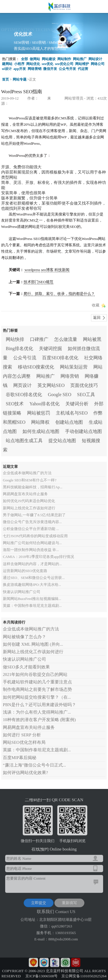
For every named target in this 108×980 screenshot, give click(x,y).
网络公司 (98, 64)
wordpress (32, 270)
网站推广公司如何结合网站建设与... (32, 539)
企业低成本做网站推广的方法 (27, 469)
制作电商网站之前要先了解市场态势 (37, 686)
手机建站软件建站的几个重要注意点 (37, 678)
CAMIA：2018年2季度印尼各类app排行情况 (38, 553)
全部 (24, 59)
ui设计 (7, 69)
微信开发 (50, 69)
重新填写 (69, 901)
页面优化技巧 (84, 384)
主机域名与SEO (72, 411)
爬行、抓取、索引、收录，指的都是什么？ (59, 294)
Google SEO (59, 393)
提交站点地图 (62, 439)
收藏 (96, 305)
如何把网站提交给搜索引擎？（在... (37, 693)
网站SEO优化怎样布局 (24, 739)
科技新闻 (62, 270)
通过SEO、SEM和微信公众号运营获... (34, 574)
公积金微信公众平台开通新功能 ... (31, 525)
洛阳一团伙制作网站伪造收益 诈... (31, 546)
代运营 (83, 69)
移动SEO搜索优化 (36, 365)
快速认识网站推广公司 (22, 588)
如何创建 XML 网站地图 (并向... (33, 640)
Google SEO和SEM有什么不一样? (30, 476)
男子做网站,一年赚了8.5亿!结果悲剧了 (34, 511)
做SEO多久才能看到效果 (26, 663)
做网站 (35, 59)
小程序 (19, 64)
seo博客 (47, 270)
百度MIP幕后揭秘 (20, 754)
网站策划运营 (74, 365)
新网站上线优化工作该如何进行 (29, 504)
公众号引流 (25, 356)
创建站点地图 (69, 421)
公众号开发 (67, 69)
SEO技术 (15, 402)
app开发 (20, 69)
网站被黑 (92, 338)
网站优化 (33, 64)
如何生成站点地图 (41, 430)
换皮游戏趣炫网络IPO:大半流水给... (32, 581)
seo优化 (48, 64)
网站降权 (40, 421)
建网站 (7, 64)
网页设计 (22, 384)
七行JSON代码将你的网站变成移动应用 (35, 532)
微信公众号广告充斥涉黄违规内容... (32, 518)
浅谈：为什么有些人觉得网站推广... (37, 708)
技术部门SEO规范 (38, 282)
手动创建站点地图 (84, 430)
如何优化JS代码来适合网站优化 (29, 497)
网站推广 (80, 59)
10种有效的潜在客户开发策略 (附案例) (39, 716)
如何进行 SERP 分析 (22, 731)
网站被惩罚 (39, 411)
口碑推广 (39, 338)
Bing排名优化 (19, 347)
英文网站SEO (51, 384)
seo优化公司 (64, 64)
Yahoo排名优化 (44, 402)
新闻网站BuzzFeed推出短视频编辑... (32, 595)
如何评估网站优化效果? (25, 769)
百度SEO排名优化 (60, 356)
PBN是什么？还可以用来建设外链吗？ (39, 701)
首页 (5, 79)
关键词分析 (77, 402)
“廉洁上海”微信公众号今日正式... (34, 761)
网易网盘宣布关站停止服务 (25, 490)
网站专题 (20, 79)
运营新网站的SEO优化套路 (25, 567)
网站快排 (15, 338)
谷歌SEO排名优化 (24, 393)
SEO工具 (86, 393)
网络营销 (35, 69)
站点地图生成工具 (24, 439)
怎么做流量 (66, 338)
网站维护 (82, 64)
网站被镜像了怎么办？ (24, 633)
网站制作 (64, 59)
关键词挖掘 (50, 347)
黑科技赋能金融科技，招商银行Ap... (33, 483)
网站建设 (49, 59)
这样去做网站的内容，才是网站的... (32, 560)
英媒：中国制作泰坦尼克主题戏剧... (32, 602)
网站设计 (95, 59)
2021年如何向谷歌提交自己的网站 (35, 671)
